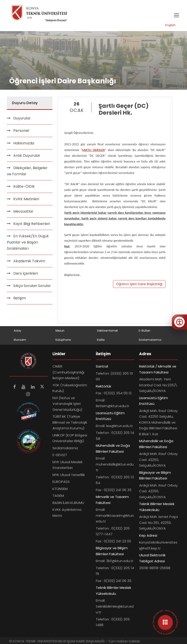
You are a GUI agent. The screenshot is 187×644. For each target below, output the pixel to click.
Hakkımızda (24, 143)
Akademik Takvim (29, 261)
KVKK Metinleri (26, 199)
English (170, 25)
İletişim (20, 298)
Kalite (101, 340)
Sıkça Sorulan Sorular (32, 286)
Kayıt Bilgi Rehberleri (32, 224)
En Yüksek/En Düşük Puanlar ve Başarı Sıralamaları (28, 242)
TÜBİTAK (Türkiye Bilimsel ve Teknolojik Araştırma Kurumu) (70, 422)
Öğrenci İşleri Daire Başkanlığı (139, 284)
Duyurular (22, 118)
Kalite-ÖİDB (24, 186)
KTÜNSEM (60, 489)
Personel (21, 131)
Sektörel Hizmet (107, 331)
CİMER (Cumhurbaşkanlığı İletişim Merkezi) (68, 372)
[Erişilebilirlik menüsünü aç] (179, 322)
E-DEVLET (60, 455)
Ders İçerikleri (26, 273)
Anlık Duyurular (27, 156)
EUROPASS (61, 482)
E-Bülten (144, 331)
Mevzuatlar (23, 211)
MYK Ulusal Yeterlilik (69, 475)
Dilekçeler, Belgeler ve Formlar (27, 171)
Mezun (60, 331)
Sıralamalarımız (150, 340)
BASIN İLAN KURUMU (68, 503)
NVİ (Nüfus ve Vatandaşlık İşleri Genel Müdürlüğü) (67, 404)
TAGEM (58, 496)
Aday (18, 331)
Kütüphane (63, 340)
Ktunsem (20, 340)
